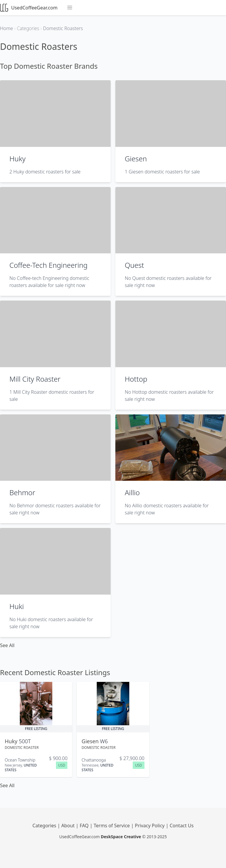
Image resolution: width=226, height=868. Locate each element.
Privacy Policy (150, 826)
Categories (45, 826)
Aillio (132, 492)
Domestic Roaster (22, 748)
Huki (17, 606)
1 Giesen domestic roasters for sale (162, 172)
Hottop (136, 379)
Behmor (22, 492)
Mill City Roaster (35, 379)
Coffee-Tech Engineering (48, 265)
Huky (18, 159)
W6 (104, 741)
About (69, 826)
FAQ (85, 826)
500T (25, 741)
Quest (134, 265)
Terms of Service (112, 826)
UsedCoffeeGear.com (29, 8)
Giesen (136, 159)
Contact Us (181, 826)
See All (7, 645)
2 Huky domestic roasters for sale (45, 172)
